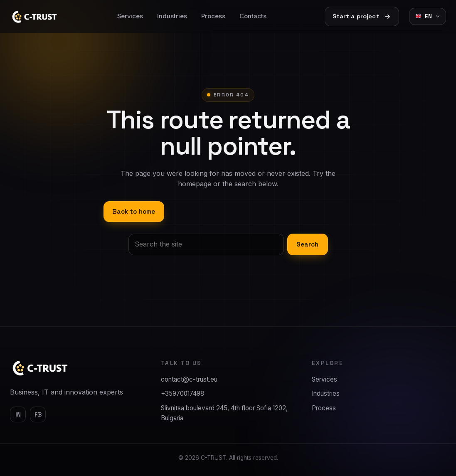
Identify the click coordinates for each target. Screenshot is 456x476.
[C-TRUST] (40, 368)
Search (308, 244)
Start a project (362, 16)
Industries (172, 16)
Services (130, 16)
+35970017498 (182, 393)
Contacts (253, 16)
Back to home (134, 211)
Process (213, 16)
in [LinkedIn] (18, 415)
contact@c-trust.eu (189, 379)
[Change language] (428, 16)
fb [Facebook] (38, 415)
